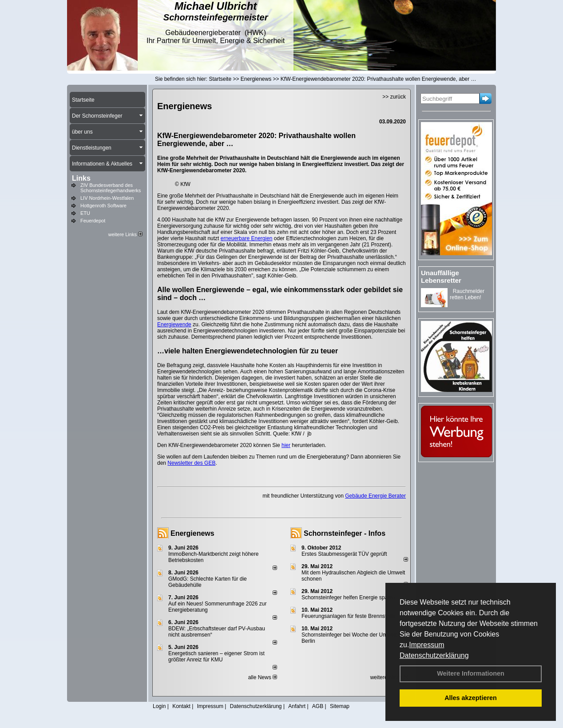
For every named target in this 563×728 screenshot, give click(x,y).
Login (159, 706)
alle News (263, 677)
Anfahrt (297, 706)
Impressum (426, 645)
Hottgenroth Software (103, 206)
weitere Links (125, 234)
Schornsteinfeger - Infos (345, 533)
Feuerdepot (93, 221)
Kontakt (181, 706)
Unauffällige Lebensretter (441, 277)
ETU (85, 213)
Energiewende (174, 324)
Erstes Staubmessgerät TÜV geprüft (344, 554)
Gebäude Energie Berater (375, 496)
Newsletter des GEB (191, 463)
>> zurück (394, 97)
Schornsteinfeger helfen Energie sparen (348, 597)
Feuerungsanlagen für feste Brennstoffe (348, 616)
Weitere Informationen (471, 673)
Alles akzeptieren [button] (471, 698)
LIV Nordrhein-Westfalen (107, 198)
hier (286, 445)
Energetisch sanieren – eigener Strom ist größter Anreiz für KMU (216, 657)
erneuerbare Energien (247, 238)
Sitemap (340, 706)
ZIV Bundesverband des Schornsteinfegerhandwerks (111, 188)
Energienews (192, 533)
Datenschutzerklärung (434, 655)
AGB (318, 706)
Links (81, 178)
